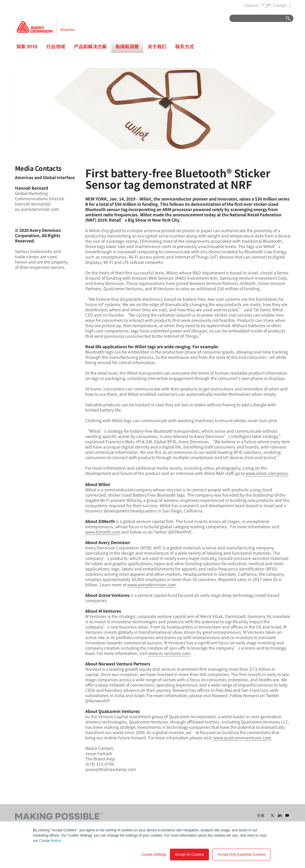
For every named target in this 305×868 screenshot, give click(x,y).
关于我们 (157, 46)
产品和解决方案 (90, 46)
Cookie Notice (50, 841)
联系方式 (185, 46)
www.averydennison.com (151, 585)
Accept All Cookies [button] (189, 855)
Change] (280, 5)
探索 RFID (27, 46)
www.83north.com (103, 532)
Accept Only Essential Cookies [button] (241, 855)
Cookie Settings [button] (154, 855)
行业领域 (56, 46)
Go (285, 19)
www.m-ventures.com (169, 653)
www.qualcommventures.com (242, 738)
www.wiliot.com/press (267, 473)
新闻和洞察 (127, 46)
